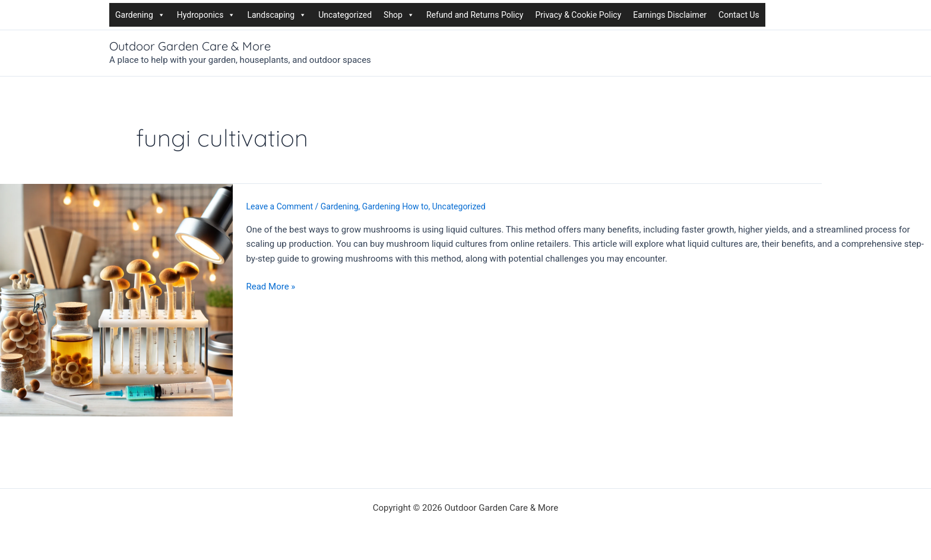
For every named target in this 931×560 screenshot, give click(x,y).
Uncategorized (345, 15)
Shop (399, 15)
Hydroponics (206, 15)
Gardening (140, 15)
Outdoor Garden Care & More (190, 46)
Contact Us (739, 15)
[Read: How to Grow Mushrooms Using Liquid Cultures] (116, 299)
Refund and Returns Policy (475, 15)
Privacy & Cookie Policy (578, 15)
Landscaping (277, 15)
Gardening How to (395, 206)
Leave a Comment (280, 206)
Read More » (271, 287)
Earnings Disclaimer (670, 15)
